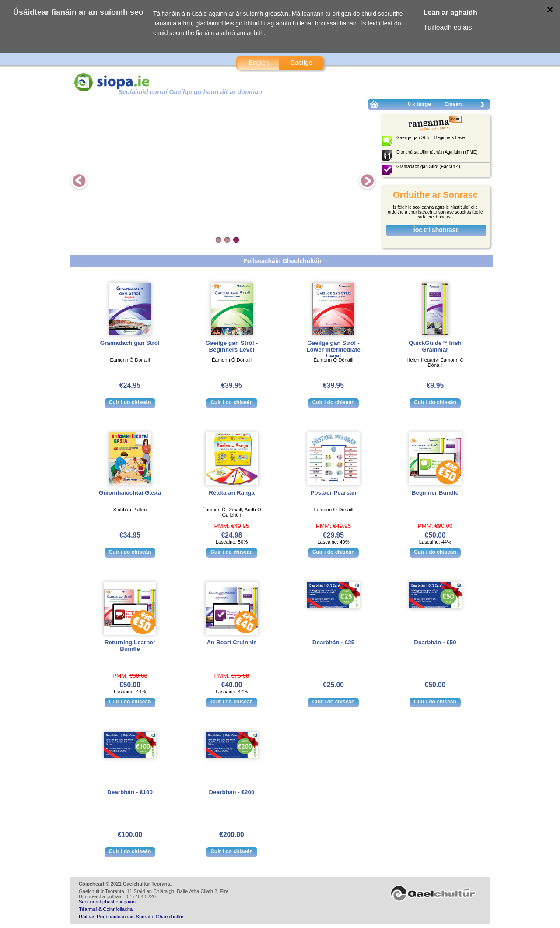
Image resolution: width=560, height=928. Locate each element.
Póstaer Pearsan (333, 493)
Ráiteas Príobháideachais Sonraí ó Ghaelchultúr (131, 917)
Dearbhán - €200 (232, 792)
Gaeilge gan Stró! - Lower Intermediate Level (333, 350)
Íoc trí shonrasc (436, 230)
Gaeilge (301, 63)
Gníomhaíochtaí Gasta (130, 493)
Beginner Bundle (435, 493)
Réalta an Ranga (232, 493)
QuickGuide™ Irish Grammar (435, 346)
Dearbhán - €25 (333, 642)
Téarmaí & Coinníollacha (106, 909)
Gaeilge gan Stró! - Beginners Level (232, 346)
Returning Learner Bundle (130, 646)
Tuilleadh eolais (448, 27)
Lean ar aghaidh (450, 12)
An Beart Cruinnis (231, 642)
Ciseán (467, 105)
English (259, 63)
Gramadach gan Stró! (130, 343)
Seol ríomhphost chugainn (107, 902)
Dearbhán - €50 (435, 642)
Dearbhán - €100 (130, 792)
